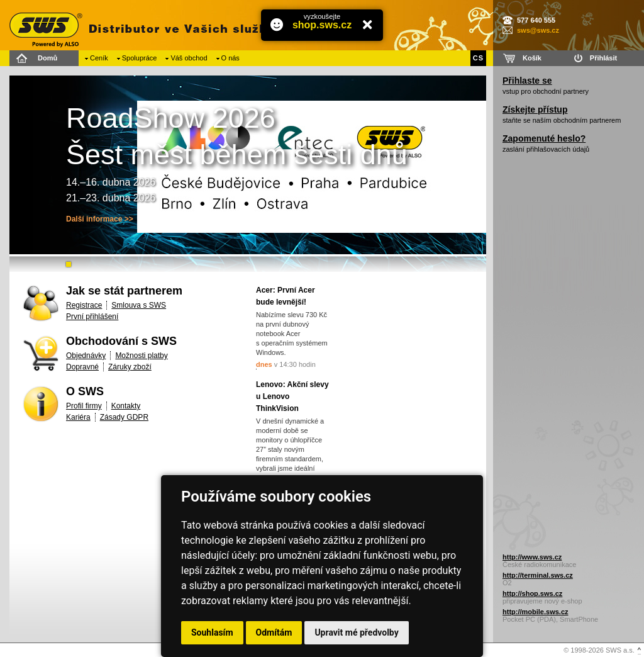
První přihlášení (92, 317)
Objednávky (86, 356)
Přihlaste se (527, 81)
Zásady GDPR (124, 417)
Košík (532, 58)
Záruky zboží (130, 367)
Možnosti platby (141, 356)
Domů (47, 58)
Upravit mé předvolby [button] (356, 632)
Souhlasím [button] (212, 632)
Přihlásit (603, 58)
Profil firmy (84, 406)
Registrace (84, 305)
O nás (230, 58)
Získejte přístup (535, 109)
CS (478, 58)
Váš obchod (189, 58)
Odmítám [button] (274, 632)
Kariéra (78, 417)
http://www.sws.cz (532, 557)
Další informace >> (100, 219)
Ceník (99, 58)
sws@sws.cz (538, 30)
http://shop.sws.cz (532, 593)
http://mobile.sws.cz (536, 612)
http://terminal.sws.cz (538, 575)
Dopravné (82, 367)
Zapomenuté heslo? (544, 138)
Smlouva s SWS (139, 305)
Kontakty (126, 406)
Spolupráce (140, 58)
